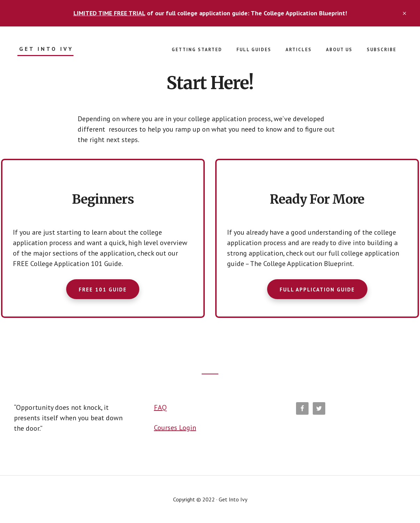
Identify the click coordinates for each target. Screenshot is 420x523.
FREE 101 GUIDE (103, 290)
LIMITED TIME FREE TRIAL (109, 13)
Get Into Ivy (46, 49)
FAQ (160, 407)
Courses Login (175, 428)
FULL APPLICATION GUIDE (317, 290)
